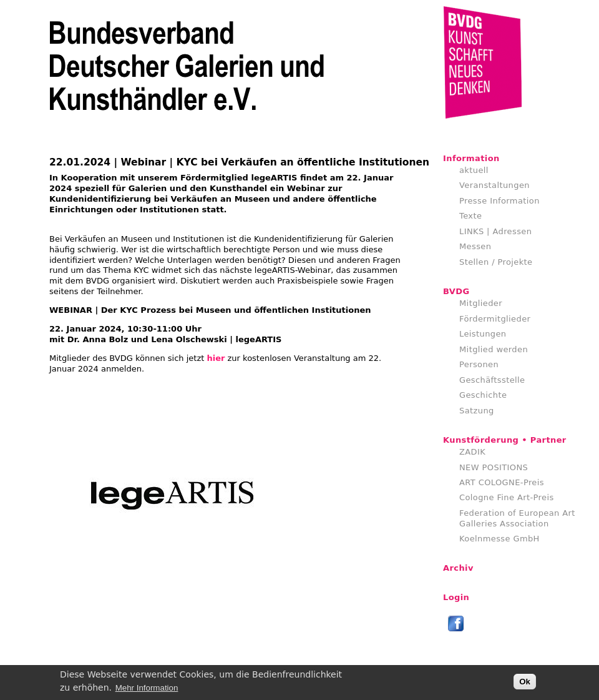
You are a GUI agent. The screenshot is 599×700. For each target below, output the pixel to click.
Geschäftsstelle (492, 380)
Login (456, 597)
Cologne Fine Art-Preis (507, 497)
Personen (479, 364)
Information (471, 158)
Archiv (458, 568)
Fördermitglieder (495, 319)
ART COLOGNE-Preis (502, 482)
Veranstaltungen (494, 185)
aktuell (474, 170)
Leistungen (483, 334)
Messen (475, 246)
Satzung (477, 411)
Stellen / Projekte (496, 262)
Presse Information (499, 201)
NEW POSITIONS (494, 467)
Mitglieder (481, 303)
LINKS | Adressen (495, 231)
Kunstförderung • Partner (505, 440)
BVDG (456, 291)
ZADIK (472, 452)
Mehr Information (147, 690)
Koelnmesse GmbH (499, 539)
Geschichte (483, 395)
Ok (525, 683)
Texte (470, 216)
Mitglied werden (494, 349)
